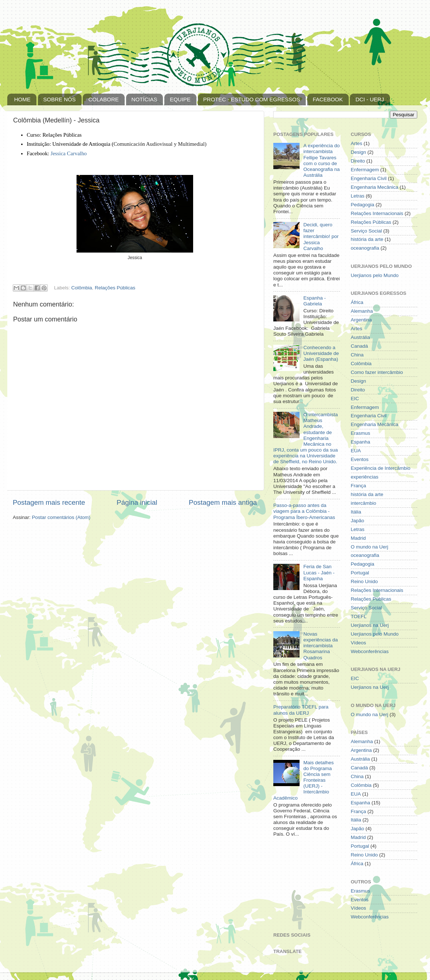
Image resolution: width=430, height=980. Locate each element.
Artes (357, 143)
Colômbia (82, 288)
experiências (365, 477)
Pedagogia (363, 205)
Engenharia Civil (369, 178)
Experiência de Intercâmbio (381, 468)
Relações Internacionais (377, 213)
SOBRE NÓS (60, 99)
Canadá (359, 346)
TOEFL (359, 616)
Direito (358, 161)
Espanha (361, 442)
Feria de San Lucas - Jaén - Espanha (319, 572)
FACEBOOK (328, 99)
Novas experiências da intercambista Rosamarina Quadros (320, 646)
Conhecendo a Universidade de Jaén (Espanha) (321, 353)
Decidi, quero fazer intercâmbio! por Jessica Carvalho (321, 237)
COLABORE (103, 99)
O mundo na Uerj (370, 547)
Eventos (360, 459)
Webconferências (370, 651)
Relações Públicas (115, 288)
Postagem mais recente (49, 502)
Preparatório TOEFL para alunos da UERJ (301, 710)
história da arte (367, 239)
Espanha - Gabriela (314, 301)
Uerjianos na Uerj (370, 625)
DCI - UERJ (370, 99)
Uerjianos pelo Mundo (375, 275)
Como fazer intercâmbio (377, 372)
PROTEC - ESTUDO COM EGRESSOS (252, 99)
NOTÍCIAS (144, 99)
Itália (356, 512)
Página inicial (137, 502)
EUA (356, 451)
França (359, 486)
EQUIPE (180, 99)
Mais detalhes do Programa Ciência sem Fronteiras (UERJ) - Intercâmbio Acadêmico (304, 780)
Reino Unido (364, 581)
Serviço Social (367, 231)
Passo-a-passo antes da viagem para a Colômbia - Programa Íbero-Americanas (304, 511)
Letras (358, 196)
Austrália (361, 337)
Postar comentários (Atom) (61, 517)
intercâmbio (364, 503)
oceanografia (365, 248)
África (357, 302)
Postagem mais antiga (223, 502)
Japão (358, 521)
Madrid (358, 538)
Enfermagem (365, 170)
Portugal (360, 573)
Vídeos (359, 643)
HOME (22, 99)
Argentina (361, 320)
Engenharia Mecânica (375, 187)
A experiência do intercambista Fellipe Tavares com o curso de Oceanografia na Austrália (321, 160)
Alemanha (362, 311)
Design (359, 152)
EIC (355, 399)
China (357, 355)
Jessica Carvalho (69, 153)
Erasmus (361, 433)
